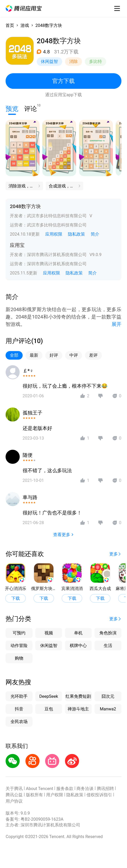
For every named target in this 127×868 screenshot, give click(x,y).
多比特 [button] (95, 61)
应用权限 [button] (54, 234)
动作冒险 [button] (19, 646)
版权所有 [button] (34, 795)
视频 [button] (49, 633)
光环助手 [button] (19, 696)
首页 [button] (10, 25)
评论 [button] (31, 108)
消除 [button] (74, 61)
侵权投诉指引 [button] (99, 795)
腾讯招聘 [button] (105, 789)
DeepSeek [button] (49, 696)
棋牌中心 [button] (78, 646)
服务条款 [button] (65, 789)
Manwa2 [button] (108, 709)
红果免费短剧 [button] (78, 696)
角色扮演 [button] (108, 633)
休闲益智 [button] (49, 61)
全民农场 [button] (19, 722)
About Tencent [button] (40, 789)
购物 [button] (19, 658)
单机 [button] (78, 633)
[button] (24, 8)
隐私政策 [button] (76, 234)
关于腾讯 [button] (14, 789)
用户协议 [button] (14, 801)
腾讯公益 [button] (14, 795)
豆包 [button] (49, 709)
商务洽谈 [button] (85, 789)
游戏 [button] (25, 25)
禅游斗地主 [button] (78, 709)
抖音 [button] (19, 709)
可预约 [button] (19, 633)
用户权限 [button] (55, 795)
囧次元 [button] (108, 696)
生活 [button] (108, 646)
